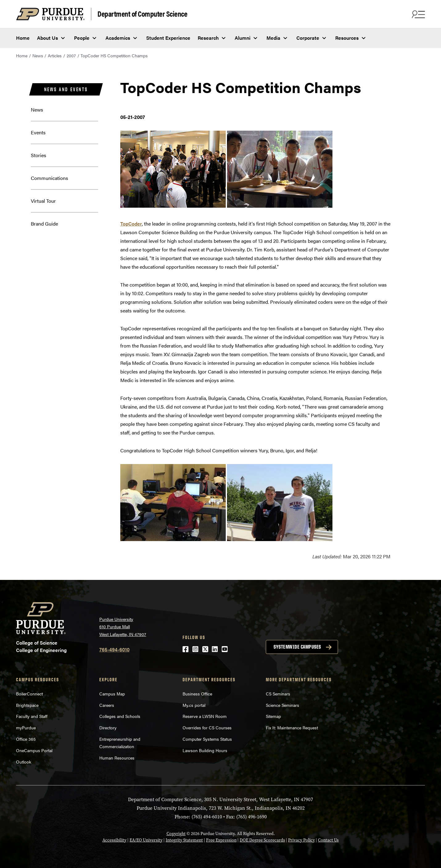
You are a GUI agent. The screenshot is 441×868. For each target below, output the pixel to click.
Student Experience (168, 38)
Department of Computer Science (142, 13)
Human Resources (117, 758)
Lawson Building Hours (205, 750)
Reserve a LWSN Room (205, 716)
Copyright (176, 834)
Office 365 (26, 739)
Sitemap (273, 716)
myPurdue (26, 727)
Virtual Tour (43, 201)
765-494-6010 (114, 649)
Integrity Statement (184, 840)
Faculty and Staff (32, 716)
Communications (49, 178)
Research (208, 38)
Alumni (243, 38)
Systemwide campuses (297, 647)
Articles (55, 55)
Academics (118, 38)
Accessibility (114, 840)
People (82, 38)
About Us (47, 38)
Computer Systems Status (207, 739)
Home (23, 38)
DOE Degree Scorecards (262, 840)
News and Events (66, 89)
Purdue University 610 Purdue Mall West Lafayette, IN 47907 (123, 627)
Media (273, 38)
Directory (108, 727)
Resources (347, 38)
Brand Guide (44, 224)
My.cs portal (194, 705)
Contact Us (328, 840)
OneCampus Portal (34, 750)
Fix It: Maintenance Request (292, 727)
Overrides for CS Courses (207, 727)
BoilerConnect (29, 694)
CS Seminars (278, 694)
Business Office (197, 694)
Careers (107, 705)
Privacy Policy (301, 840)
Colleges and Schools (120, 716)
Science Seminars (282, 705)
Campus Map (112, 694)
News (38, 55)
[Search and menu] (418, 14)
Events (38, 132)
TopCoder (131, 224)
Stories (39, 155)
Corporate (308, 38)
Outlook (24, 762)
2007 (71, 55)
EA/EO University (146, 840)
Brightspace (27, 705)
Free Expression (221, 840)
